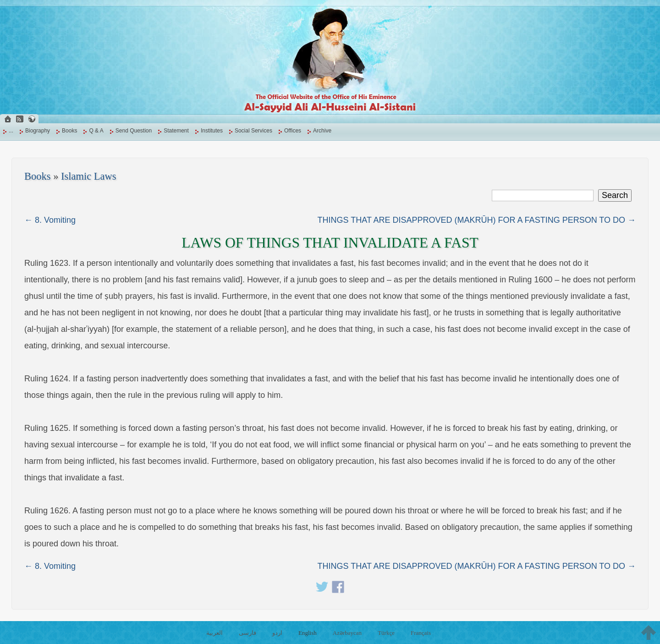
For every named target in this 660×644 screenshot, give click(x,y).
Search (615, 195)
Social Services (253, 131)
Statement (176, 131)
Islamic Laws (89, 176)
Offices (293, 131)
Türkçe (386, 633)
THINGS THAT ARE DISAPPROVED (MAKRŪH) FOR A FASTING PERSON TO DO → (477, 220)
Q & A (96, 131)
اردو (277, 633)
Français (421, 633)
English (308, 633)
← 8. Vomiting (50, 220)
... (11, 131)
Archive (322, 131)
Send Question (134, 131)
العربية (214, 633)
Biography (38, 131)
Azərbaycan (347, 633)
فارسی (247, 633)
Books (69, 131)
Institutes (212, 131)
